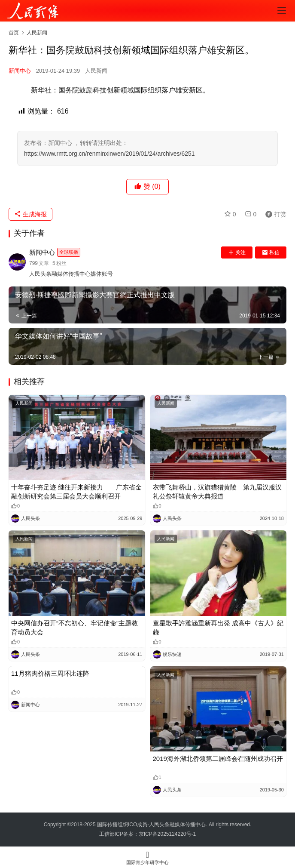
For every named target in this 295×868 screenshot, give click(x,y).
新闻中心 (20, 71)
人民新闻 (96, 71)
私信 (271, 252)
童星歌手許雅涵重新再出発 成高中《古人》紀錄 (218, 628)
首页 (14, 33)
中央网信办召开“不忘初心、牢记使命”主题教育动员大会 (75, 628)
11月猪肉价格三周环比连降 (50, 673)
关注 (237, 252)
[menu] (282, 11)
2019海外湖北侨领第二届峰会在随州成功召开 (218, 759)
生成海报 (30, 214)
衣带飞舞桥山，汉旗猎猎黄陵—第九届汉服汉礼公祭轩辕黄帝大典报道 (217, 492)
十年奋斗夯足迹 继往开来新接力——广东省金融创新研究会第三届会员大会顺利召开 (76, 492)
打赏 (274, 214)
